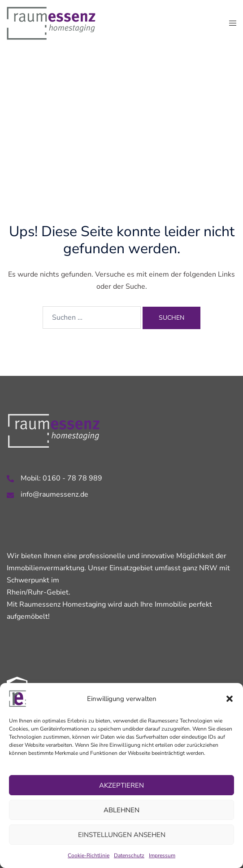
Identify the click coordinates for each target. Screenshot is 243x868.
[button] (230, 699)
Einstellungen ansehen (122, 835)
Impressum (162, 855)
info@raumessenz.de (54, 494)
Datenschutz (129, 855)
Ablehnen (121, 810)
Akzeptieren (121, 785)
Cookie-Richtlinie (89, 855)
